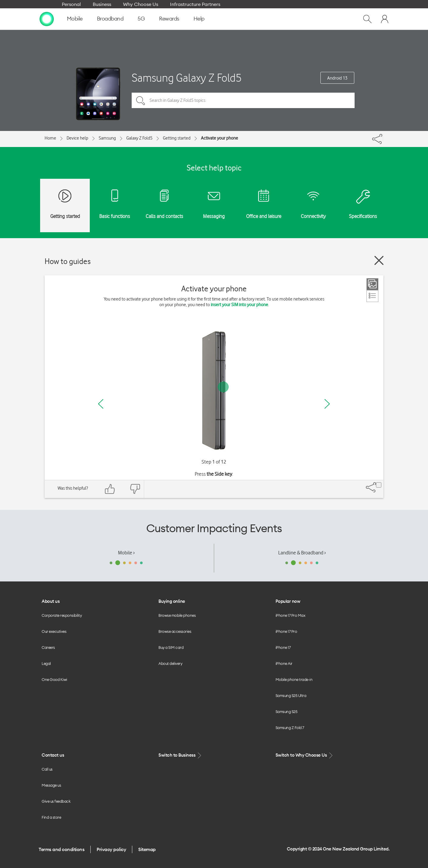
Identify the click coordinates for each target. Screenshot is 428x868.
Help (199, 19)
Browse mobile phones (177, 615)
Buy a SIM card (171, 647)
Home (50, 138)
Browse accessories (175, 631)
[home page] (47, 19)
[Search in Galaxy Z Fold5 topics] (243, 100)
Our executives (54, 631)
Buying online (172, 601)
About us (51, 601)
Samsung (107, 138)
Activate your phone (219, 138)
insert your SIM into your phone (239, 305)
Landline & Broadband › (302, 553)
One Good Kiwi (54, 679)
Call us (47, 769)
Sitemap (147, 849)
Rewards (169, 19)
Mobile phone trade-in (294, 679)
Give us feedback (56, 801)
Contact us (53, 755)
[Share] (383, 137)
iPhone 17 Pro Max (291, 615)
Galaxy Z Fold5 (139, 138)
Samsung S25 (287, 712)
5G (141, 19)
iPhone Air (284, 663)
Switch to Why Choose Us (305, 755)
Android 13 (337, 78)
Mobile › (126, 553)
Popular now (288, 601)
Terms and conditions (62, 849)
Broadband (110, 19)
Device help (77, 138)
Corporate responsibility (62, 615)
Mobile (75, 19)
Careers (48, 647)
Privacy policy (111, 849)
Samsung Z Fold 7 (290, 728)
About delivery (170, 663)
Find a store (51, 817)
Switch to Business (180, 755)
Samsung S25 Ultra (291, 695)
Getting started (177, 138)
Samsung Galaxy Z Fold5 (187, 78)
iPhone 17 (283, 647)
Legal (46, 663)
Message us (51, 785)
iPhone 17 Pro (286, 631)
